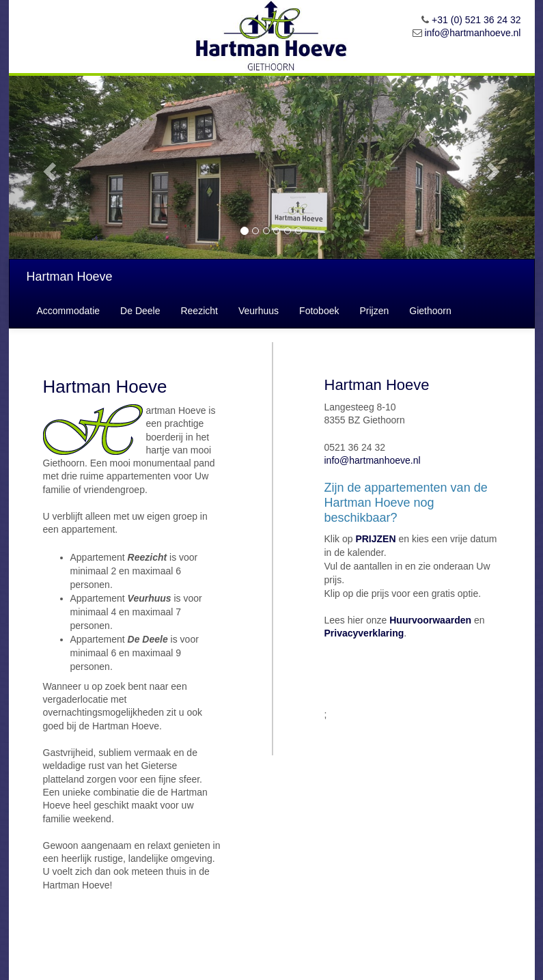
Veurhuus (259, 311)
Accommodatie (69, 311)
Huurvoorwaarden (430, 620)
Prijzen (374, 311)
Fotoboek (319, 311)
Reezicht (199, 311)
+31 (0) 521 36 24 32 (476, 20)
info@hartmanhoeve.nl (472, 33)
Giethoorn (430, 311)
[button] (48, 167)
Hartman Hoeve (70, 277)
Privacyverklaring (364, 633)
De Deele (140, 311)
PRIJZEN (375, 539)
